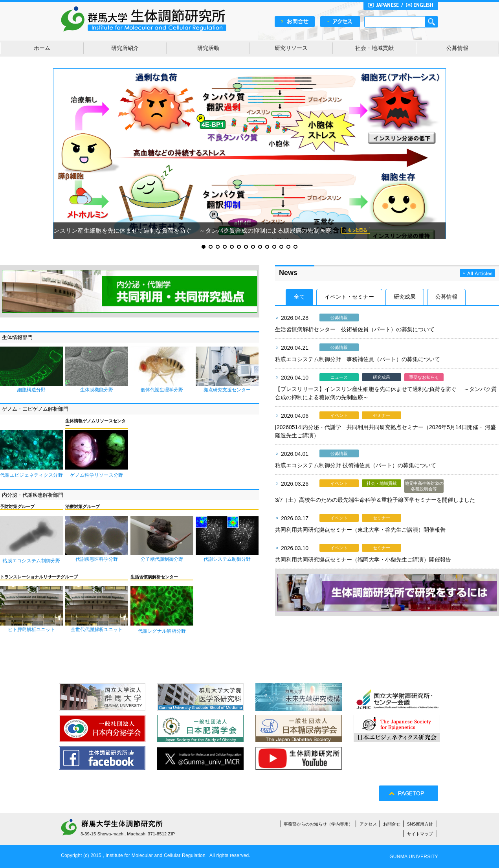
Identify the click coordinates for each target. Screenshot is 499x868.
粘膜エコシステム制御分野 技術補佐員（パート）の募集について (356, 465)
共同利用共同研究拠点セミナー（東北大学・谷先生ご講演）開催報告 (360, 530)
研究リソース (291, 48)
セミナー (382, 415)
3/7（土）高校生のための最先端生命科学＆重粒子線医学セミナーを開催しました (375, 500)
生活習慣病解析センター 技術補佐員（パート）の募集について (355, 329)
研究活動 (208, 48)
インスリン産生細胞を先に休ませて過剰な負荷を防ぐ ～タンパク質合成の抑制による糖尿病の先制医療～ (193, 230)
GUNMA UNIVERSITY (414, 857)
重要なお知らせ (424, 377)
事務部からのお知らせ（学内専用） (318, 824)
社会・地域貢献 (374, 48)
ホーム (42, 48)
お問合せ (392, 824)
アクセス (368, 824)
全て (299, 297)
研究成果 (405, 297)
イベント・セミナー (349, 297)
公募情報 (457, 48)
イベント (339, 415)
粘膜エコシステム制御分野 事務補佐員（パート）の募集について (358, 359)
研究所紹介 (125, 48)
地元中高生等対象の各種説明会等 (424, 486)
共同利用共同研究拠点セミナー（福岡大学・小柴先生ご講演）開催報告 (363, 560)
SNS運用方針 (420, 824)
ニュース (339, 377)
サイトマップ (420, 834)
